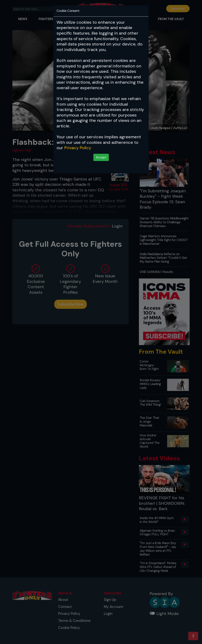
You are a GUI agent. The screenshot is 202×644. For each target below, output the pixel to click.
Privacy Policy (78, 148)
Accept (101, 157)
